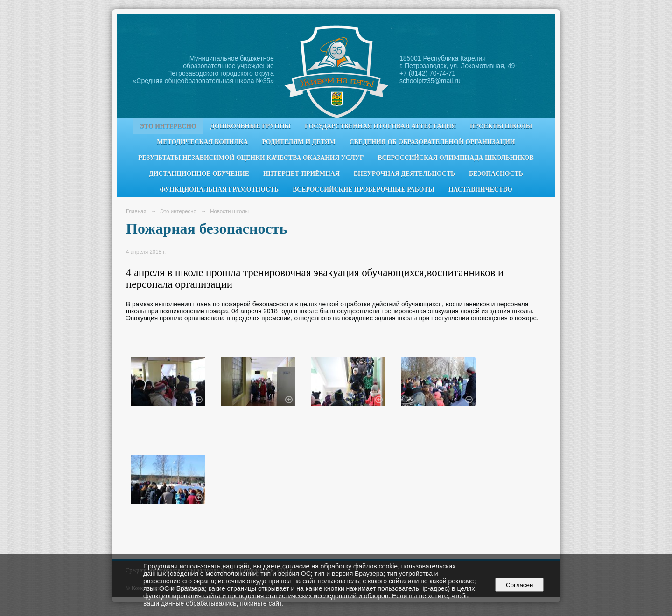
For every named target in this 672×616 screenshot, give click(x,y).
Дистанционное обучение (199, 174)
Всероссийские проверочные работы (364, 190)
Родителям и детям (298, 142)
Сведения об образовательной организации (432, 142)
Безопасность (496, 174)
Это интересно (168, 126)
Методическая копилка (202, 142)
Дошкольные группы (251, 126)
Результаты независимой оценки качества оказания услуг (251, 158)
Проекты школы (501, 126)
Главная (136, 211)
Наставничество (480, 190)
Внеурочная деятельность (404, 174)
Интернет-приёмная (301, 174)
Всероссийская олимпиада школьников (455, 158)
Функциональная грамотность (219, 190)
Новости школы (229, 211)
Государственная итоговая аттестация (380, 126)
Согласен (520, 585)
